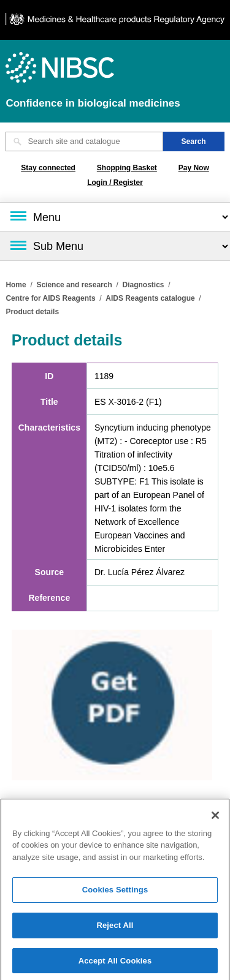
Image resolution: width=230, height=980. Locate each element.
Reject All (115, 928)
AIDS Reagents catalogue (150, 298)
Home (16, 285)
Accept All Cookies (115, 963)
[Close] (215, 818)
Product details (32, 312)
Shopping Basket (127, 168)
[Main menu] (115, 217)
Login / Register (115, 183)
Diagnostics (143, 285)
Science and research (74, 285)
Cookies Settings (115, 892)
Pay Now (194, 168)
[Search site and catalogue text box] (84, 141)
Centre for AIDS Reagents (50, 298)
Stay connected (48, 168)
